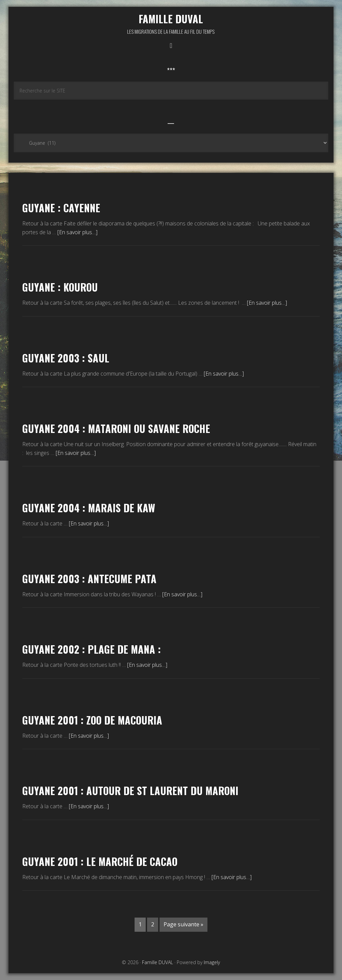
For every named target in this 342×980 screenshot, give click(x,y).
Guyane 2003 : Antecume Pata (89, 579)
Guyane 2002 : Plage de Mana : (92, 649)
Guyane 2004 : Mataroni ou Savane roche (116, 428)
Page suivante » (183, 924)
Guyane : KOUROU (60, 287)
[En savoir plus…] (77, 232)
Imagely (212, 962)
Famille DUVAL (171, 19)
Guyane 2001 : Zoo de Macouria (92, 720)
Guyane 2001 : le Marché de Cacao (100, 861)
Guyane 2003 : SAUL (66, 358)
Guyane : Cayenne (61, 208)
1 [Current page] (140, 924)
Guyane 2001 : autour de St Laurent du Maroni (130, 791)
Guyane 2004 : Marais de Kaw (89, 508)
